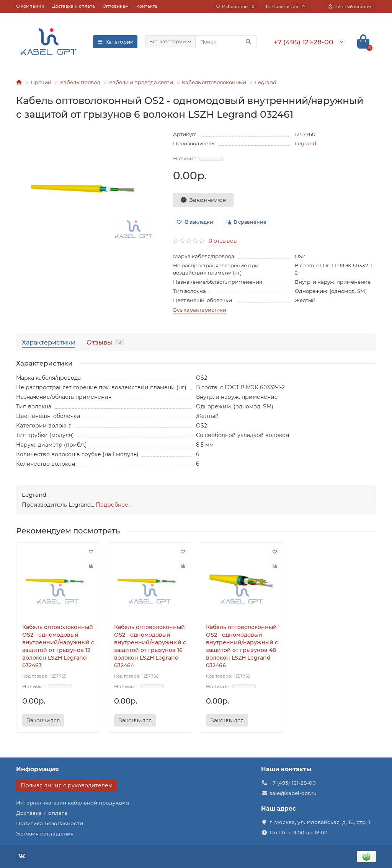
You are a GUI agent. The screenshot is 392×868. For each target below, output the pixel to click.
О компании (30, 6)
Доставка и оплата (73, 6)
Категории (115, 42)
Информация (38, 769)
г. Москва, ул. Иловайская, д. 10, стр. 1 (320, 822)
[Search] (226, 42)
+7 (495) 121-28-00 (293, 783)
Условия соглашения (45, 834)
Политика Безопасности (50, 823)
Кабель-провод (80, 82)
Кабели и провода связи (141, 82)
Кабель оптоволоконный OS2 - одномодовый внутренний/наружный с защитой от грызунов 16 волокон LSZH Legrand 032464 (150, 646)
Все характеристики (200, 310)
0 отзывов (223, 241)
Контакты (147, 6)
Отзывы (105, 342)
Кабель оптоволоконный (214, 82)
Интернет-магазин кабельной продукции (73, 803)
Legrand (266, 82)
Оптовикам (116, 6)
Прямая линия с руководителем (67, 785)
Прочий (41, 82)
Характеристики (48, 342)
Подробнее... (114, 505)
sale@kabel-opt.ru (293, 793)
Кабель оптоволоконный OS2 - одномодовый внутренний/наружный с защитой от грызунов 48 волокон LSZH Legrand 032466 (242, 646)
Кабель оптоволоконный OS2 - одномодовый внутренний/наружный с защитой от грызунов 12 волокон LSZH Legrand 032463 (58, 646)
